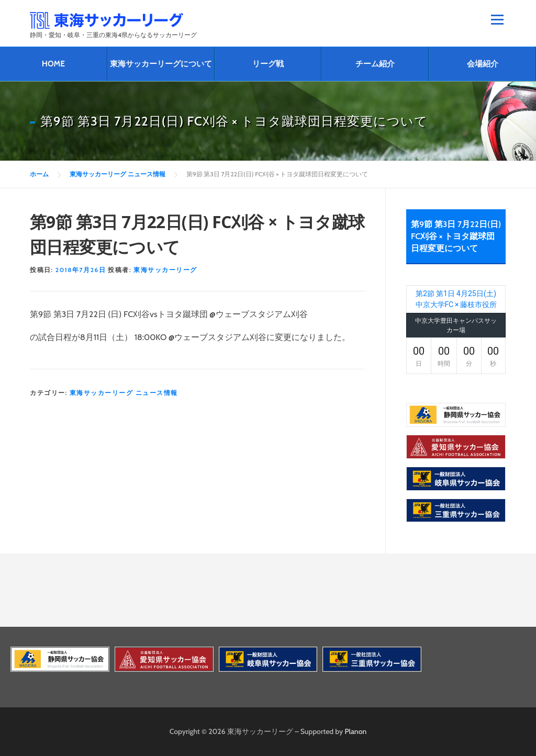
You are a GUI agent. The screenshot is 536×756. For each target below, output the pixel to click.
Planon (356, 731)
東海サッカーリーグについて (161, 64)
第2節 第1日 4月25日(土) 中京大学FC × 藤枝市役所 (456, 299)
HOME (53, 64)
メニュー (497, 19)
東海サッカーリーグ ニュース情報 (124, 393)
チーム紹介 (375, 64)
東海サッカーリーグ (165, 270)
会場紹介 (483, 64)
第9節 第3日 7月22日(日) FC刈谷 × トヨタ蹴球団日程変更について (456, 236)
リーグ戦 (268, 64)
